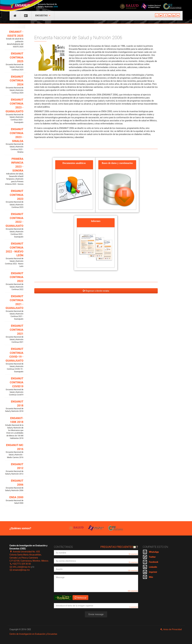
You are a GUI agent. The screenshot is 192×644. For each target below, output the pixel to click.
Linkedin (150, 567)
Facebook (151, 562)
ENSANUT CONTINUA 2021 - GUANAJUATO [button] (14, 307)
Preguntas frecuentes (119, 547)
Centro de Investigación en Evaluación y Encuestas (33, 634)
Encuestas (43, 16)
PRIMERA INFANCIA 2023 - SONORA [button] (14, 171)
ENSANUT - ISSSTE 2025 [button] (14, 39)
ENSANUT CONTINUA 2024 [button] (14, 85)
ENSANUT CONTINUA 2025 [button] (14, 62)
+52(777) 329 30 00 (20, 564)
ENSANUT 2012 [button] (14, 469)
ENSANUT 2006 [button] (14, 485)
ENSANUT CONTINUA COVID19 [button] (14, 386)
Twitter (149, 557)
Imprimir (150, 572)
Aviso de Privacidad (171, 629)
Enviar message (96, 614)
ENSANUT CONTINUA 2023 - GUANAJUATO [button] (14, 111)
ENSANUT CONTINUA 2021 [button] (14, 334)
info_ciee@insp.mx (20, 567)
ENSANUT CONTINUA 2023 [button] (14, 199)
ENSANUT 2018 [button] (14, 406)
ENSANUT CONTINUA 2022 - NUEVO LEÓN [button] (14, 255)
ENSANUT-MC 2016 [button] (14, 451)
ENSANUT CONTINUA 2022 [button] (14, 281)
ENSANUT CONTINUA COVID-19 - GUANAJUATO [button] (14, 360)
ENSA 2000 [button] (14, 500)
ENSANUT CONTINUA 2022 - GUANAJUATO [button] (14, 225)
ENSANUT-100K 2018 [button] (14, 428)
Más (148, 577)
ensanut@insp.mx (20, 570)
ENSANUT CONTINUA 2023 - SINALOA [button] (14, 140)
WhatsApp (151, 552)
